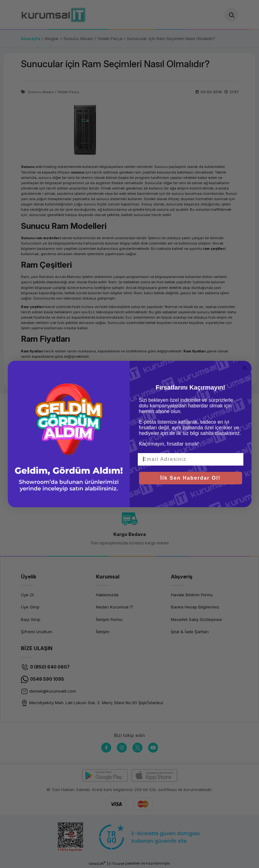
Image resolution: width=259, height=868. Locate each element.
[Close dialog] (245, 368)
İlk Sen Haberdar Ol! (190, 478)
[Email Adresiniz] (191, 459)
